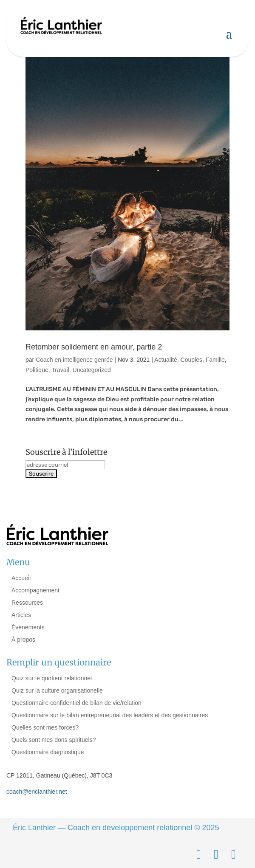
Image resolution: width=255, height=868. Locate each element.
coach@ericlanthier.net (37, 792)
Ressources (27, 603)
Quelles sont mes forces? (45, 727)
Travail (60, 370)
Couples (191, 360)
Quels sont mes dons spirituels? (54, 740)
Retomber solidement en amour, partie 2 (94, 347)
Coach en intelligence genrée (74, 360)
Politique (37, 370)
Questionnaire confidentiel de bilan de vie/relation (76, 703)
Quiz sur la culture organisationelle (57, 690)
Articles (21, 615)
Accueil (21, 578)
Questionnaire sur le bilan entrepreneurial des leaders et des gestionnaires (110, 715)
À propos (23, 640)
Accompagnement (35, 590)
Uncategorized (92, 370)
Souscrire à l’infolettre (66, 452)
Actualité (166, 360)
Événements (28, 627)
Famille (215, 360)
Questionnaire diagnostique (48, 752)
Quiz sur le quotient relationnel (52, 678)
